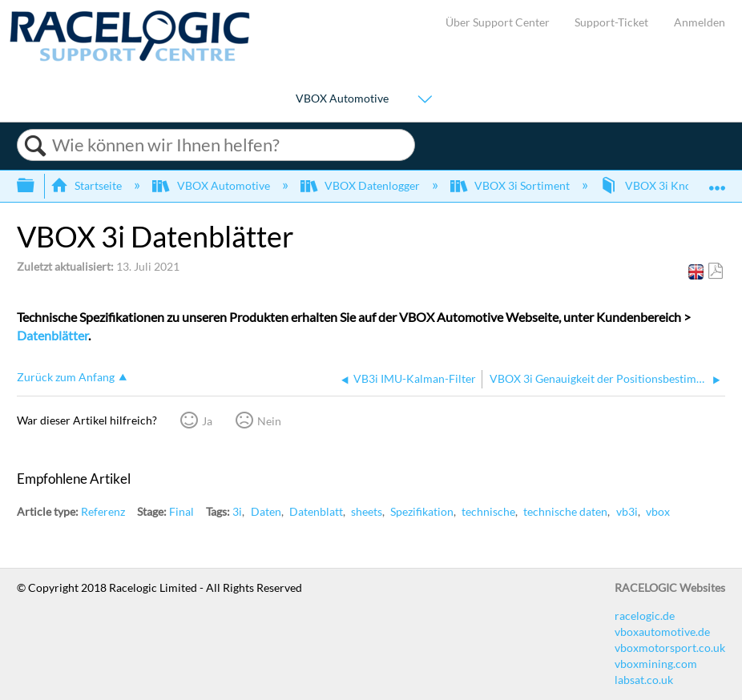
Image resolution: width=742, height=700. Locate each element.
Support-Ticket (611, 22)
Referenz (103, 511)
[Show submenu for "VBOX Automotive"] (425, 100)
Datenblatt (316, 511)
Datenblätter (52, 335)
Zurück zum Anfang (66, 377)
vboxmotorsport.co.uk (670, 648)
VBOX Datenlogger (361, 185)
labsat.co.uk (644, 680)
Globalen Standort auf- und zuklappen (717, 181)
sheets (367, 511)
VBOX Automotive (342, 98)
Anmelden (700, 22)
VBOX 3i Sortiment (511, 185)
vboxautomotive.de (662, 632)
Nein (269, 421)
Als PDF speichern (715, 271)
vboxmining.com (656, 664)
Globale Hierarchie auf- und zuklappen (36, 186)
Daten (266, 511)
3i (237, 511)
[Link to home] (130, 57)
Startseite (87, 185)
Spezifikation (422, 511)
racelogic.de (645, 616)
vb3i (627, 511)
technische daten (565, 511)
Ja (207, 421)
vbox (658, 511)
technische (488, 511)
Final (181, 511)
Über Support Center (498, 22)
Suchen (35, 146)
